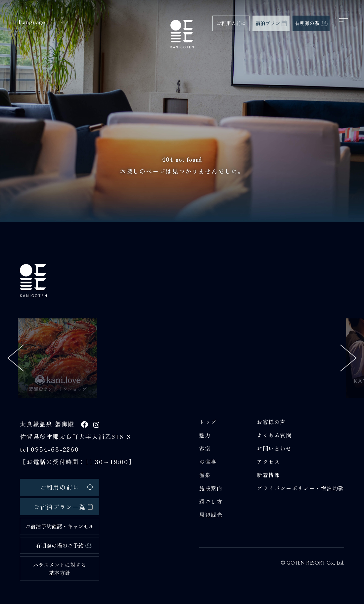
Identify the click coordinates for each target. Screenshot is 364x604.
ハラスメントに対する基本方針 (60, 569)
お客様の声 (271, 422)
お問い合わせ (274, 448)
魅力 (205, 435)
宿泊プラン (271, 23)
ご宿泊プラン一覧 (63, 507)
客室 (205, 448)
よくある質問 (274, 435)
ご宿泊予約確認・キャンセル (60, 526)
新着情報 (268, 475)
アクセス (268, 462)
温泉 (205, 475)
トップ (208, 422)
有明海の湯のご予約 (64, 545)
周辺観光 (211, 515)
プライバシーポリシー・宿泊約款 (300, 488)
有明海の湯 (311, 23)
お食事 (208, 462)
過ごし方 (211, 501)
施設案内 (211, 488)
